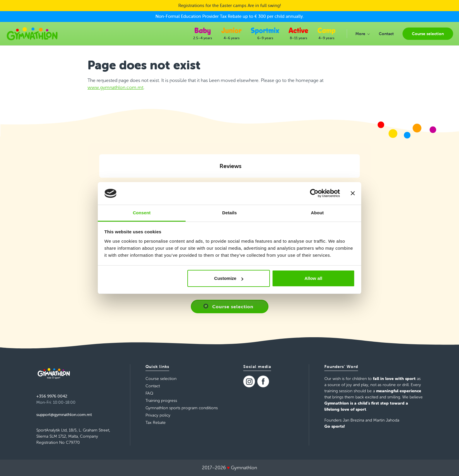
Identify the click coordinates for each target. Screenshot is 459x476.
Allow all (313, 278)
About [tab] (317, 213)
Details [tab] (229, 213)
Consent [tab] (142, 213)
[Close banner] (353, 194)
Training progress (161, 401)
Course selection (233, 307)
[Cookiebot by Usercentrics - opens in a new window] (314, 194)
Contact (153, 386)
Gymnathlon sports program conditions (182, 408)
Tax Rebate (156, 423)
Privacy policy (158, 415)
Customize (229, 278)
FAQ (149, 393)
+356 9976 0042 (52, 396)
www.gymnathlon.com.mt (115, 87)
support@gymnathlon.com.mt (64, 415)
